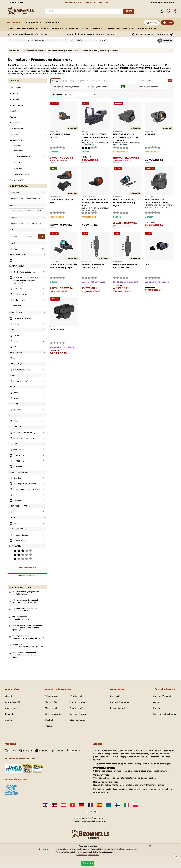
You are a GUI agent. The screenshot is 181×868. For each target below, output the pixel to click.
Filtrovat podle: (58, 87)
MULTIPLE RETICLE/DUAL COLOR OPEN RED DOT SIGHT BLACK (96, 137)
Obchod (13, 22)
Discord (10, 751)
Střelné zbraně (14, 28)
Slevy (170, 22)
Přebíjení (84, 28)
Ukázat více (17, 306)
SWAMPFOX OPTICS (142, 68)
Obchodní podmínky (120, 702)
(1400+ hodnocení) (98, 34)
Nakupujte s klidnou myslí (22, 619)
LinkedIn (57, 751)
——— (155, 28)
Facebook (42, 751)
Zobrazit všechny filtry (27, 568)
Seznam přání (169, 11)
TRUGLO (84, 132)
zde (135, 849)
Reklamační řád (117, 708)
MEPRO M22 (151, 134)
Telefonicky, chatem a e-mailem (24, 602)
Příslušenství (96, 28)
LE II (147, 265)
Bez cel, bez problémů (21, 611)
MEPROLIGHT (125, 68)
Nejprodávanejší (12, 702)
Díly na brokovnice (59, 28)
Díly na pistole (42, 28)
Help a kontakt (16, 2)
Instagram (26, 751)
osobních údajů (94, 855)
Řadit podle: (58, 95)
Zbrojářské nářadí (112, 28)
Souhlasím (88, 863)
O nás (156, 702)
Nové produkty (11, 708)
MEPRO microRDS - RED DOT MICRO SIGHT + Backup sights (127, 202)
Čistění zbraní (128, 28)
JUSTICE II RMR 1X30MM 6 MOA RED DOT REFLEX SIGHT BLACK (96, 202)
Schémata (32, 22)
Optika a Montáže (144, 28)
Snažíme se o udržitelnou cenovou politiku (28, 647)
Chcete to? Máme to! (20, 594)
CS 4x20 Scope (57, 330)
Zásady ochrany (82, 855)
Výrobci (51, 22)
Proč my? (115, 696)
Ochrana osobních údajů (165, 714)
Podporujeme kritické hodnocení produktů (28, 638)
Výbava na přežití (78, 720)
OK (42, 236)
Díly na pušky (28, 28)
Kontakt (157, 708)
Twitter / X (73, 751)
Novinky (8, 720)
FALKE (157, 68)
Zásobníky (74, 28)
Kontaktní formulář (162, 696)
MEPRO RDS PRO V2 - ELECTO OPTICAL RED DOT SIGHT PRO (126, 137)
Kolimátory (53, 163)
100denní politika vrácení (162, 2)
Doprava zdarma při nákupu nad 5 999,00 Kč (87, 2)
